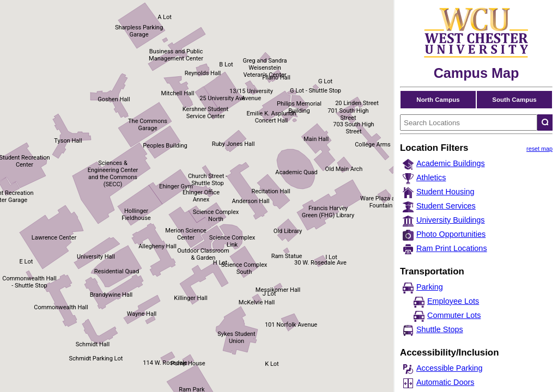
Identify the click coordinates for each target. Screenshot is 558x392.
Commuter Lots (454, 315)
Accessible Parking (450, 368)
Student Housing (445, 192)
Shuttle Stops (440, 329)
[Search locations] (545, 122)
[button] (389, 197)
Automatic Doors (445, 382)
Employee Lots (453, 301)
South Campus (514, 100)
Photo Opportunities (451, 234)
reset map (539, 149)
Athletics (431, 177)
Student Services (446, 206)
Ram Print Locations (452, 248)
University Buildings (451, 220)
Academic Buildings (451, 163)
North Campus (438, 100)
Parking (430, 287)
